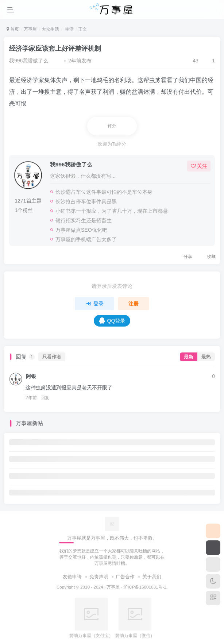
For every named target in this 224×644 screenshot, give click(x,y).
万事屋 (30, 29)
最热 (206, 357)
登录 (94, 304)
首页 (13, 29)
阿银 (31, 376)
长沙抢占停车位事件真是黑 (86, 201)
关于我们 (152, 577)
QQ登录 (112, 321)
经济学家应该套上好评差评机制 (55, 49)
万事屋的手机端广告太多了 (86, 239)
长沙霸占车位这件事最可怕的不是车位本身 (104, 192)
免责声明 (99, 577)
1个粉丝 (24, 210)
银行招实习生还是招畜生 (84, 220)
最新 (189, 357)
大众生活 (50, 29)
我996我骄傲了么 (29, 61)
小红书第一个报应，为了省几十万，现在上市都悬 (112, 211)
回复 (45, 398)
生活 (68, 29)
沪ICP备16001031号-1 (145, 587)
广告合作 (125, 577)
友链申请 (72, 577)
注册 (134, 304)
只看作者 (52, 357)
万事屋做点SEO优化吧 (81, 230)
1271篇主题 (28, 201)
